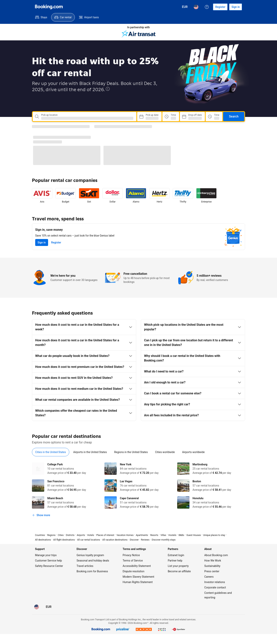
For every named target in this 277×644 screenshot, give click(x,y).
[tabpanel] (138, 491)
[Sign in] (236, 7)
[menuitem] (41, 17)
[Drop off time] (214, 117)
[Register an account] (220, 7)
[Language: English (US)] (196, 7)
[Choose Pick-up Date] (149, 117)
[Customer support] (207, 7)
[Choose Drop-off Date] (192, 117)
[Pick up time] (171, 117)
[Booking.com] (49, 7)
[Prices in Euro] (185, 7)
